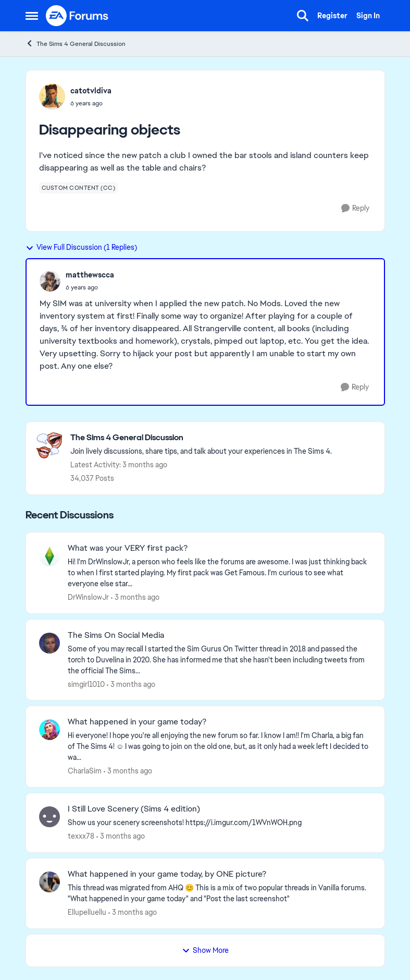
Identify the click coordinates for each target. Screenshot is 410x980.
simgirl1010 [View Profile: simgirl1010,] (86, 684)
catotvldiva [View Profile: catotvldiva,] (91, 91)
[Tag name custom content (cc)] (79, 188)
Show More (205, 950)
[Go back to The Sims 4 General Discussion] (201, 438)
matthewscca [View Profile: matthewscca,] (90, 275)
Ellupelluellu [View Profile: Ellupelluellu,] (87, 912)
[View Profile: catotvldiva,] (52, 96)
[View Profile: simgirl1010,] (49, 643)
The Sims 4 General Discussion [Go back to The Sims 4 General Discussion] (76, 44)
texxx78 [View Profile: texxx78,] (81, 836)
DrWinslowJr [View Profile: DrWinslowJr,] (88, 597)
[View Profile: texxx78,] (49, 817)
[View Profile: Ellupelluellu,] (49, 882)
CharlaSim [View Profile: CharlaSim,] (85, 771)
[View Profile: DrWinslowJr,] (49, 556)
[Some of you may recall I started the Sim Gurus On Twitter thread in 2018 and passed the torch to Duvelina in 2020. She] (220, 660)
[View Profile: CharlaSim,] (49, 730)
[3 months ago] (135, 597)
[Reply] (355, 208)
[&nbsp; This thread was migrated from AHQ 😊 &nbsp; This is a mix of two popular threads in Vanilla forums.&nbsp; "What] (220, 893)
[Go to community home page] (78, 16)
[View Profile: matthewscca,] (50, 281)
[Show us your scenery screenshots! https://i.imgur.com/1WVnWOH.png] (220, 823)
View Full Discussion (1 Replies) (81, 247)
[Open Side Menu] (32, 16)
